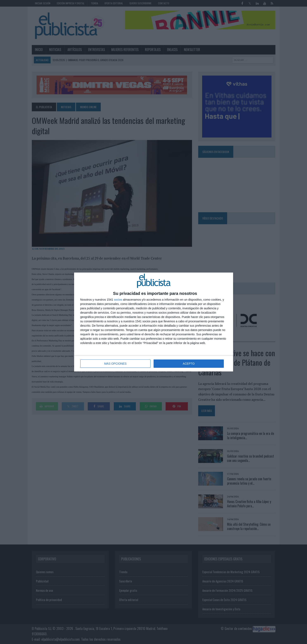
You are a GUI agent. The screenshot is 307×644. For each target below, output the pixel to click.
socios (118, 300)
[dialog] (154, 322)
